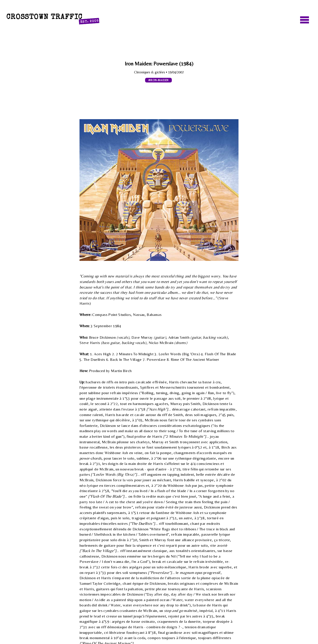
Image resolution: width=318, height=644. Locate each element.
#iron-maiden (159, 80)
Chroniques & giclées (150, 72)
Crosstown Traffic (53, 18)
